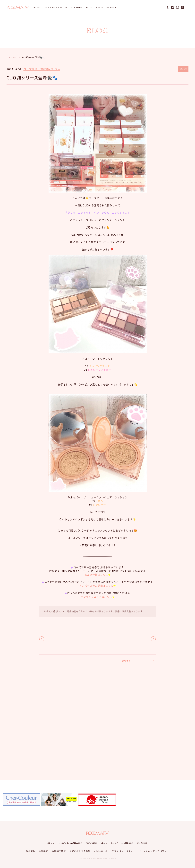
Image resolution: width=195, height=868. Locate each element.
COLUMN (77, 8)
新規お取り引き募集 (80, 851)
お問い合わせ (101, 851)
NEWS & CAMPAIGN (56, 8)
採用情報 (31, 851)
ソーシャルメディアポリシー (154, 851)
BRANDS (111, 8)
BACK (42, 639)
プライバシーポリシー (123, 851)
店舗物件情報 (59, 851)
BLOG (89, 8)
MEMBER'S (128, 843)
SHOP (99, 8)
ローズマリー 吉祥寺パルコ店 (42, 69)
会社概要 (44, 851)
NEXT (153, 639)
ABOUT (37, 8)
